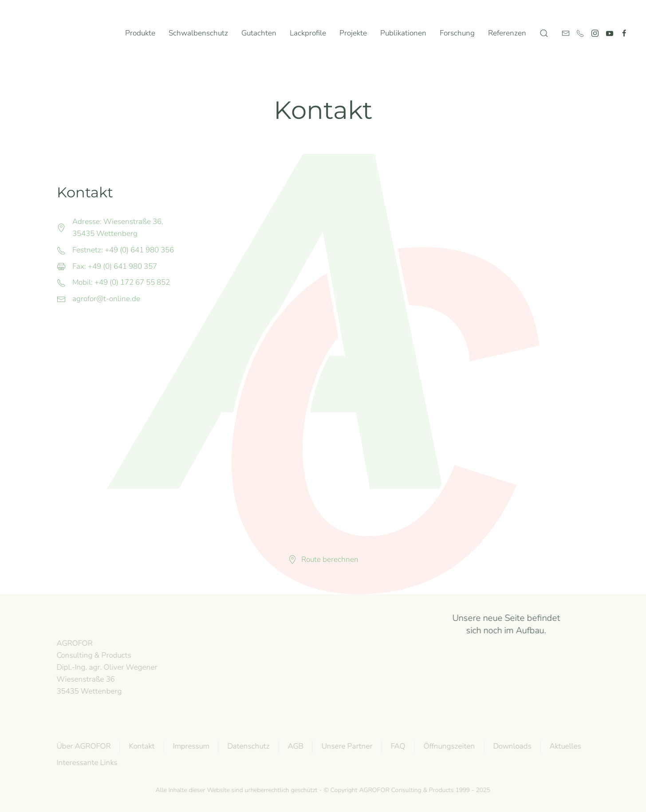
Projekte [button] (353, 33)
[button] (544, 33)
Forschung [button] (457, 33)
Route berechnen (323, 559)
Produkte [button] (140, 33)
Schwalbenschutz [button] (198, 33)
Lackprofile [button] (308, 33)
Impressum (190, 746)
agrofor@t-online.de (106, 299)
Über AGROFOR (83, 746)
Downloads (511, 746)
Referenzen (507, 33)
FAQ (397, 746)
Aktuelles (564, 746)
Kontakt (141, 746)
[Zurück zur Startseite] (53, 33)
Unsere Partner (346, 746)
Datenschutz (247, 746)
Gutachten (259, 33)
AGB (294, 746)
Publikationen (403, 33)
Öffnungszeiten (448, 746)
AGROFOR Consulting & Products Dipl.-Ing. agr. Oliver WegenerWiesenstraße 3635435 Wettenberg (106, 667)
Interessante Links (86, 763)
